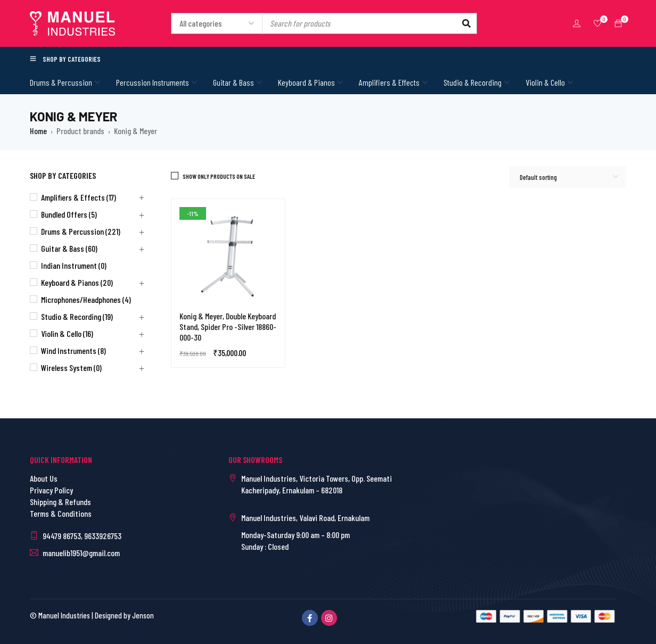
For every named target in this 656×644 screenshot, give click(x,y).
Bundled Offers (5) (69, 214)
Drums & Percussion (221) (81, 231)
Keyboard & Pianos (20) (77, 282)
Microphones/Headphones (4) (86, 299)
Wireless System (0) (71, 368)
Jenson (143, 615)
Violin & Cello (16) (67, 333)
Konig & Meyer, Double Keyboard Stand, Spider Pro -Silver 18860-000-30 (228, 327)
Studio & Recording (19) (77, 316)
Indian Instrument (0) (74, 265)
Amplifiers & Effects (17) (79, 197)
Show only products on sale (219, 176)
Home (38, 131)
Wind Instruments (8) (73, 350)
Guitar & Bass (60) (69, 248)
